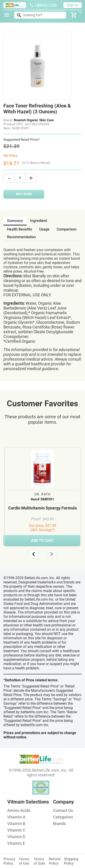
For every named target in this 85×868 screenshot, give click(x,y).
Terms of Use (24, 861)
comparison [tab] (67, 229)
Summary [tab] (15, 221)
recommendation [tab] (21, 237)
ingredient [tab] (39, 221)
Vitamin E (16, 843)
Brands (59, 824)
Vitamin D (16, 837)
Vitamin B (16, 824)
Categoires (63, 817)
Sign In (73, 5)
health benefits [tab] (19, 229)
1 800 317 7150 (43, 5)
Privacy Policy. (9, 861)
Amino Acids (19, 810)
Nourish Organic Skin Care (34, 120)
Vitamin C (16, 830)
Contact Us (63, 810)
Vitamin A (16, 817)
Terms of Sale (39, 861)
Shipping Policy (71, 861)
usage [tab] (44, 229)
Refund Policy (55, 861)
